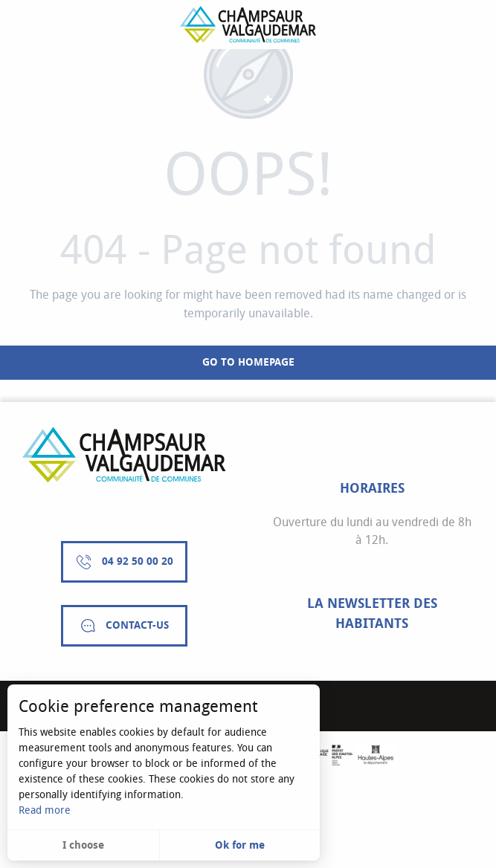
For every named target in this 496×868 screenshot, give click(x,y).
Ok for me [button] (240, 845)
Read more (45, 810)
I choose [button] (83, 845)
